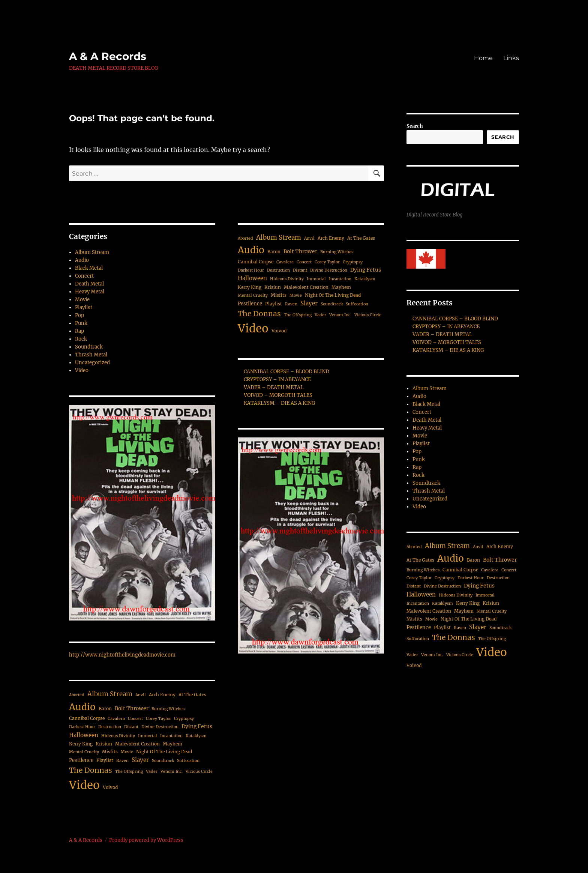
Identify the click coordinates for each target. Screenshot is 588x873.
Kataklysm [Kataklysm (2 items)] (196, 736)
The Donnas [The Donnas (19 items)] (91, 770)
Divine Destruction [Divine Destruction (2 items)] (160, 727)
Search (415, 126)
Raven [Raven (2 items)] (122, 761)
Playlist (84, 307)
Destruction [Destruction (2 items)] (110, 727)
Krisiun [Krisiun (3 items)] (104, 744)
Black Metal (89, 268)
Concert (84, 276)
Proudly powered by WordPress (146, 840)
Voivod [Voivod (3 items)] (110, 787)
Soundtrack (89, 347)
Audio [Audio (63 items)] (82, 707)
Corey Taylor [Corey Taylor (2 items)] (158, 719)
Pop (79, 315)
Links (511, 58)
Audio (82, 260)
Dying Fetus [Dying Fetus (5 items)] (197, 726)
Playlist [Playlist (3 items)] (105, 760)
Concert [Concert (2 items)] (135, 719)
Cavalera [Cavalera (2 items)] (116, 719)
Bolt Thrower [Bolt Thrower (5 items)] (132, 708)
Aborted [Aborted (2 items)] (77, 695)
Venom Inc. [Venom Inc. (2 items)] (172, 772)
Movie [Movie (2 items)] (127, 752)
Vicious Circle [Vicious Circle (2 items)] (199, 772)
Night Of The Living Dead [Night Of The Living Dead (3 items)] (164, 752)
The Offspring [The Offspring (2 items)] (129, 772)
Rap (79, 331)
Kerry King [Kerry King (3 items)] (81, 744)
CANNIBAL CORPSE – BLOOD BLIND (286, 372)
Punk (81, 323)
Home (483, 58)
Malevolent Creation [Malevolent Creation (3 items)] (137, 744)
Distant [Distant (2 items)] (131, 727)
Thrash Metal (91, 355)
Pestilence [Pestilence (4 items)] (81, 760)
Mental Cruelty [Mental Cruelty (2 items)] (84, 752)
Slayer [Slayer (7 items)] (140, 760)
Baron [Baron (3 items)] (105, 708)
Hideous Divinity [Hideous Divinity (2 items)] (118, 736)
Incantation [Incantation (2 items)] (171, 736)
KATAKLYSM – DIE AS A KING (280, 403)
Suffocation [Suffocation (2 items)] (188, 761)
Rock (81, 339)
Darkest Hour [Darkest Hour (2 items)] (82, 727)
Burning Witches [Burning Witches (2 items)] (168, 709)
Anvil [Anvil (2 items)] (141, 695)
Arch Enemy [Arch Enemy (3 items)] (162, 695)
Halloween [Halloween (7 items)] (84, 735)
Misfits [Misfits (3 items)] (110, 752)
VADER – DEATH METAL (274, 387)
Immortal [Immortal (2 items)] (148, 736)
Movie (82, 300)
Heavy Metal (90, 292)
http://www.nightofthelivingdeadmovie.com (122, 655)
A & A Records (108, 56)
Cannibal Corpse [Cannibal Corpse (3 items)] (87, 718)
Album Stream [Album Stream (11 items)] (110, 694)
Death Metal (89, 284)
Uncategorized (92, 363)
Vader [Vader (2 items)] (152, 772)
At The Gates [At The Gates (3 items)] (192, 695)
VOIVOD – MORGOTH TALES (278, 395)
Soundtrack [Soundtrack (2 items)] (163, 761)
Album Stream (92, 252)
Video (82, 370)
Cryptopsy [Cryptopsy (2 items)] (184, 719)
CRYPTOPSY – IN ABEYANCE (277, 379)
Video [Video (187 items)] (84, 785)
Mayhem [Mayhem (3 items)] (172, 744)
